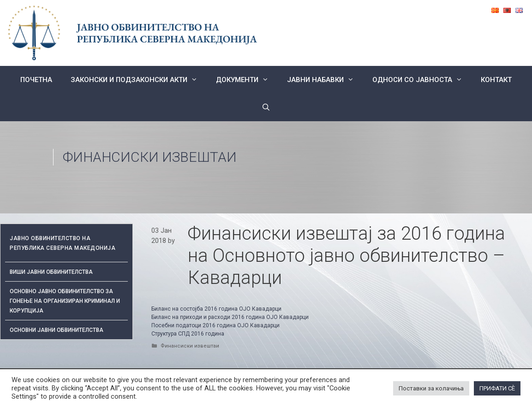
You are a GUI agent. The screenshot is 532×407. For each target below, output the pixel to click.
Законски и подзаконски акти (139, 80)
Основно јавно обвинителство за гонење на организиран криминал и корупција (65, 301)
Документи (247, 80)
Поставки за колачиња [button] (431, 388)
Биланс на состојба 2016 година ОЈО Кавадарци (216, 309)
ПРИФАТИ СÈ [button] (497, 388)
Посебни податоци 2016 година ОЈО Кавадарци (215, 325)
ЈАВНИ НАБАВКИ (325, 80)
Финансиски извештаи (150, 157)
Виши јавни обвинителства (51, 272)
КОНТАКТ (496, 80)
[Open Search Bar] (266, 107)
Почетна (36, 80)
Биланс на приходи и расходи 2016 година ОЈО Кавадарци (230, 317)
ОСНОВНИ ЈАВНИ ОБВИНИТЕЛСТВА (57, 330)
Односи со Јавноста (422, 80)
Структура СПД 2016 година (188, 334)
